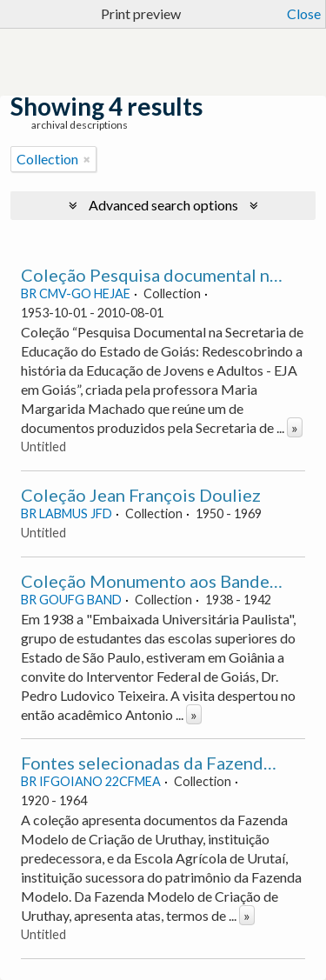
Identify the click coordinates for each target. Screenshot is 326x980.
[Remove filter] (87, 159)
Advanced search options (163, 205)
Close (304, 13)
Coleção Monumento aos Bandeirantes (173, 581)
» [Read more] (295, 427)
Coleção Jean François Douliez (141, 495)
